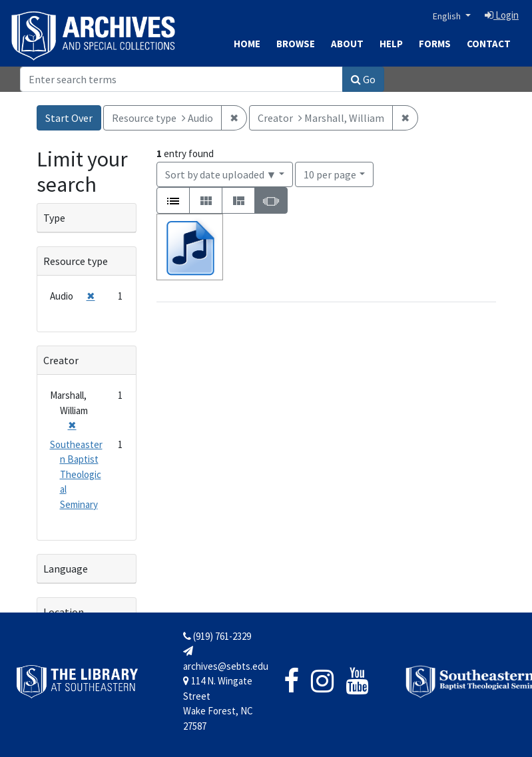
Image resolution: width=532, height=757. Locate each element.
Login (502, 15)
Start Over (69, 118)
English (448, 16)
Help (391, 44)
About (347, 44)
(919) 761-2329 (217, 636)
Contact (489, 44)
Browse (296, 44)
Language (66, 569)
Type (54, 218)
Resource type (76, 261)
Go (363, 79)
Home (247, 44)
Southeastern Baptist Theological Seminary (76, 474)
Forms (435, 44)
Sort (221, 174)
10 (330, 173)
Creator (61, 360)
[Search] (181, 79)
